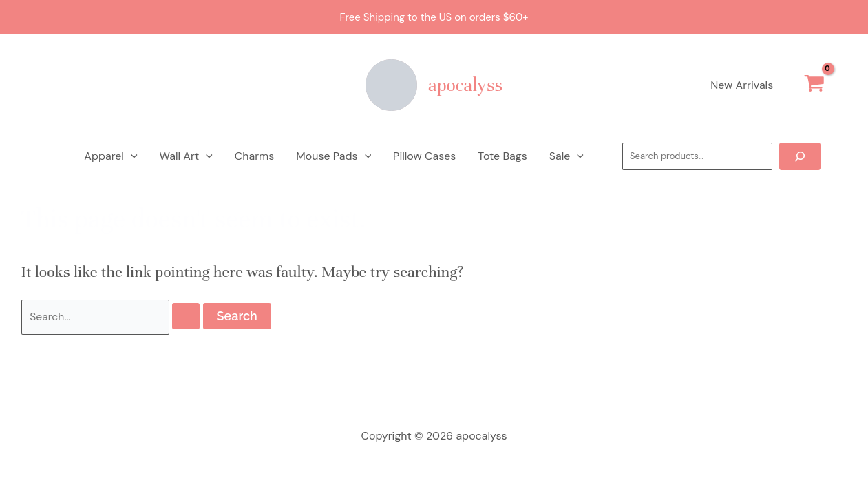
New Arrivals (742, 85)
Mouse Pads (334, 156)
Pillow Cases (424, 156)
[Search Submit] (187, 317)
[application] (131, 156)
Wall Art (186, 156)
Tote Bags (502, 156)
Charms (255, 156)
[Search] (800, 156)
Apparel (110, 156)
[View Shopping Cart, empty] (814, 85)
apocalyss (465, 85)
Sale (567, 156)
